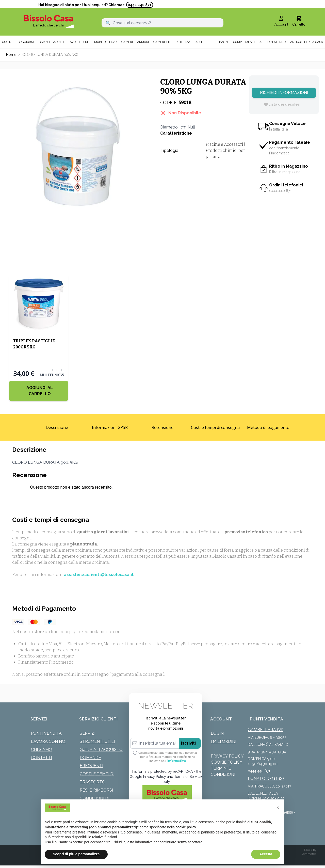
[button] (278, 808)
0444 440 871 (140, 5)
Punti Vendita (46, 733)
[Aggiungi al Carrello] (39, 391)
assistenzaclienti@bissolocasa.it (99, 575)
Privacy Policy (227, 756)
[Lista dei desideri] (282, 104)
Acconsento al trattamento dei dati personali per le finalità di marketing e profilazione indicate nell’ (168, 757)
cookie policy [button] (186, 827)
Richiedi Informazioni (284, 93)
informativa (177, 761)
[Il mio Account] (281, 21)
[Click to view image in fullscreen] (78, 147)
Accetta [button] (266, 854)
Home (11, 55)
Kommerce (309, 854)
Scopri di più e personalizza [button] (76, 854)
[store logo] (49, 21)
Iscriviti (188, 743)
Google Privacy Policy (148, 777)
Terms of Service (188, 777)
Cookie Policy (227, 762)
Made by (310, 850)
